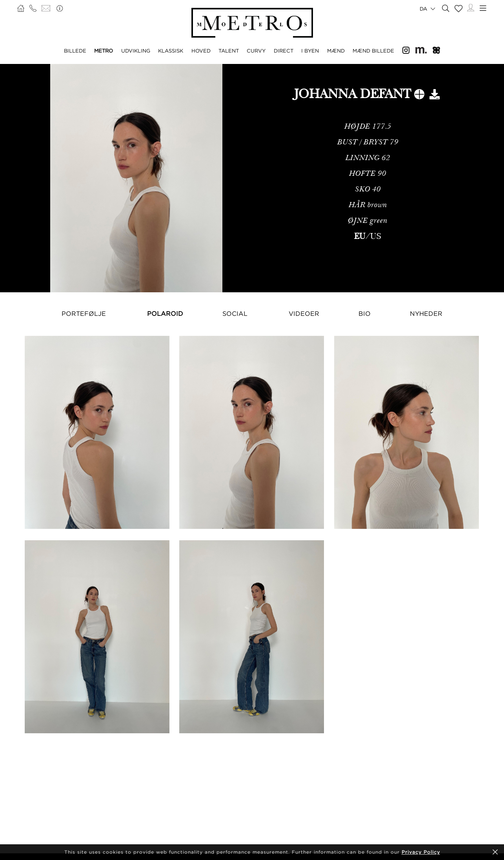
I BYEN (310, 51)
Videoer (304, 313)
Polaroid (165, 313)
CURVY (256, 51)
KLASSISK (171, 51)
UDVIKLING (136, 51)
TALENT (229, 51)
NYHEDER (426, 313)
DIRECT (284, 51)
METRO (104, 51)
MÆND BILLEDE (373, 51)
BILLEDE (75, 51)
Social (235, 313)
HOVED (201, 51)
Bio (365, 313)
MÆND (336, 51)
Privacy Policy (421, 852)
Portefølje (84, 313)
